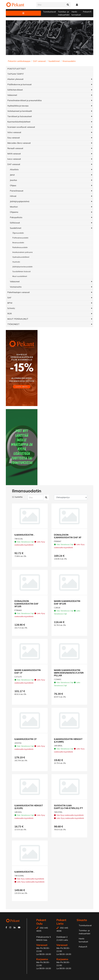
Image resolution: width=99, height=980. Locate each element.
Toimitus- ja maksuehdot (64, 13)
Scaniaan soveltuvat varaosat (21, 127)
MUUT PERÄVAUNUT (18, 319)
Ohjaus (13, 185)
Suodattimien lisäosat (21, 271)
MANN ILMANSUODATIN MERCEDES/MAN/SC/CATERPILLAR (69, 673)
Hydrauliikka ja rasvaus (18, 106)
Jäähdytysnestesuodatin (22, 267)
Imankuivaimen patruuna (22, 252)
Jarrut (12, 175)
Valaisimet (12, 95)
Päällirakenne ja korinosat (19, 84)
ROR (10, 314)
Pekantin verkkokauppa (19, 61)
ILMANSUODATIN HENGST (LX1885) (68, 740)
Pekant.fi (87, 12)
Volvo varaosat (14, 132)
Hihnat (13, 196)
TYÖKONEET (13, 324)
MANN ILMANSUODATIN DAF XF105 (67, 602)
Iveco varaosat (14, 159)
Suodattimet (54, 61)
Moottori (14, 207)
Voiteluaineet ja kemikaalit (20, 111)
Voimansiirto (16, 287)
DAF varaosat (39, 61)
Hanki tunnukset (76, 13)
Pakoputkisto (16, 217)
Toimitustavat (49, 12)
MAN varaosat (14, 154)
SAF (9, 298)
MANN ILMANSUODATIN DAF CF (28, 671)
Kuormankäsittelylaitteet (19, 122)
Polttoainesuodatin (20, 238)
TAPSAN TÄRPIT (16, 74)
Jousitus (13, 180)
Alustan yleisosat (15, 79)
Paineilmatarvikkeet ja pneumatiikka (24, 100)
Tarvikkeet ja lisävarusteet (20, 116)
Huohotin (16, 262)
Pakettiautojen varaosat (19, 292)
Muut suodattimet (20, 276)
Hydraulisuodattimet (21, 257)
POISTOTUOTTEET (17, 69)
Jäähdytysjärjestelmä (20, 201)
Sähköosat (15, 223)
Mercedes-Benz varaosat (19, 143)
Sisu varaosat (14, 138)
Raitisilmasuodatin (20, 247)
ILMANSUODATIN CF (26, 739)
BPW (10, 303)
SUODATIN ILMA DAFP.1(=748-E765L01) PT (69, 807)
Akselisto (14, 169)
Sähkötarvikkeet (15, 90)
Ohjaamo (14, 212)
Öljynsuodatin (18, 233)
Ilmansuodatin (69, 61)
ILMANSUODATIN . (24, 535)
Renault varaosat (15, 148)
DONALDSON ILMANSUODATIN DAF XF (68, 536)
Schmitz (11, 308)
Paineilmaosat (17, 191)
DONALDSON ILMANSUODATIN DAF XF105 (26, 604)
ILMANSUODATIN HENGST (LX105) (29, 807)
